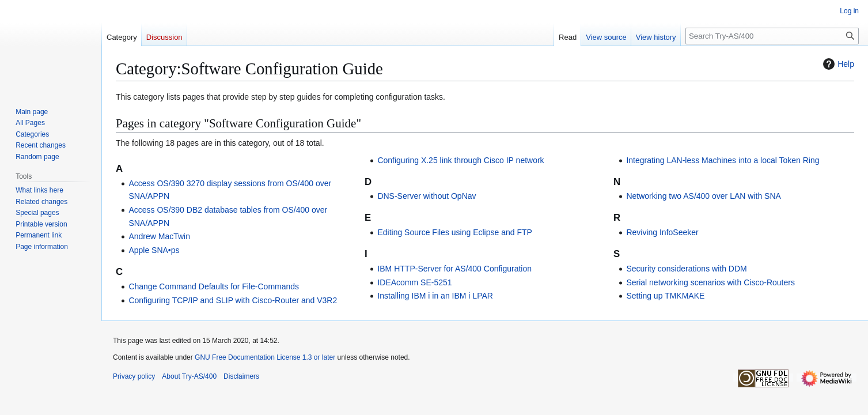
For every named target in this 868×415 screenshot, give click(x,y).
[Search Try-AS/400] (772, 36)
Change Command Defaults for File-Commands (214, 286)
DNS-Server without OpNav (427, 196)
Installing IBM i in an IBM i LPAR (435, 296)
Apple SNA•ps (154, 250)
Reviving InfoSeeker (662, 232)
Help (837, 64)
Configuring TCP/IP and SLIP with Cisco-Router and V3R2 (233, 300)
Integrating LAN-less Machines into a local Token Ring (723, 160)
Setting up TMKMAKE (665, 296)
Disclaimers (241, 376)
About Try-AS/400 (189, 376)
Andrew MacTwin (159, 236)
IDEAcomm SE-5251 (414, 282)
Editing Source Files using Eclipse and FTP (454, 232)
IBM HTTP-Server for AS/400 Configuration (454, 269)
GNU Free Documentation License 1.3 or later (265, 357)
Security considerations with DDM (686, 269)
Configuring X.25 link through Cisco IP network (460, 160)
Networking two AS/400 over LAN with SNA (703, 196)
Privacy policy (134, 376)
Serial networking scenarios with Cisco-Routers (710, 282)
